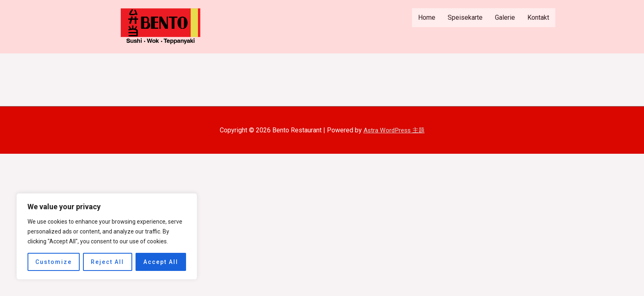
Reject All (107, 262)
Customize (54, 262)
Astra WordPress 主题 (394, 130)
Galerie (505, 17)
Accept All (161, 262)
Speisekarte (465, 17)
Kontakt (538, 17)
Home (427, 17)
